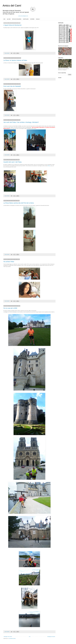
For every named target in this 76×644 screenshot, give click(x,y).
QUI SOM (9, 19)
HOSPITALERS (26, 19)
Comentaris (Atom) (12, 639)
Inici (30, 637)
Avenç (49, 166)
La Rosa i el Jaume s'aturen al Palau (15, 60)
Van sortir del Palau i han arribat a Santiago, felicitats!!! (21, 122)
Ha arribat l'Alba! (9, 262)
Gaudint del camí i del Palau (13, 162)
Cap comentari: (7, 53)
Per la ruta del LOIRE (10, 308)
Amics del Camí (12, 6)
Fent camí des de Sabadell (12, 86)
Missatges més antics (51, 637)
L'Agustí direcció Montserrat (12, 25)
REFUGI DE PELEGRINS (17, 19)
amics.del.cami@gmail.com (23, 16)
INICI (4, 19)
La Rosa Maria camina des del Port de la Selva (19, 203)
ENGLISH (38, 19)
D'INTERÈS (32, 19)
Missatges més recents (8, 637)
